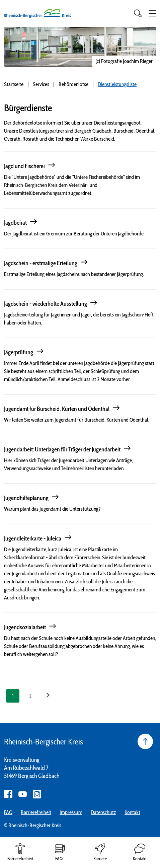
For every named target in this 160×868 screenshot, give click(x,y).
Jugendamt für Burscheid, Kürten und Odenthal (57, 409)
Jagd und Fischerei (24, 166)
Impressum (71, 812)
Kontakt (132, 812)
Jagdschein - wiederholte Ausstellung (46, 304)
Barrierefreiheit (36, 812)
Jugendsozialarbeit (25, 627)
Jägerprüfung (19, 352)
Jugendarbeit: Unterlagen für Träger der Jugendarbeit (62, 449)
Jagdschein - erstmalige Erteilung (41, 263)
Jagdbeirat (15, 223)
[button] (152, 13)
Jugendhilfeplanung (26, 498)
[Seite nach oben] (145, 741)
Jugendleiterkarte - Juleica (33, 538)
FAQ (8, 812)
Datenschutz (103, 812)
